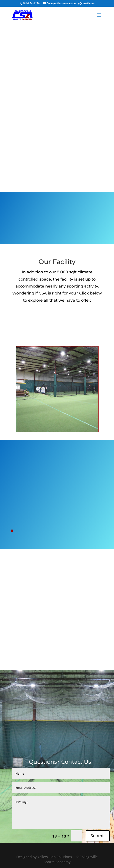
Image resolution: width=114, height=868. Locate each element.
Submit (98, 836)
